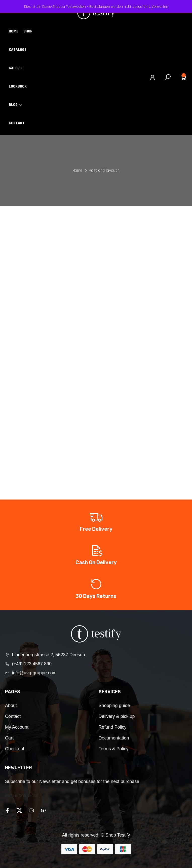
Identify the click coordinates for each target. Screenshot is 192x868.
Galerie (16, 68)
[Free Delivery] (96, 517)
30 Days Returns (96, 596)
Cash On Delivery (96, 562)
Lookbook (18, 86)
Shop (28, 31)
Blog (15, 105)
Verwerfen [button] (160, 7)
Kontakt (17, 123)
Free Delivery (96, 529)
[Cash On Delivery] (96, 550)
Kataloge (18, 50)
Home (14, 31)
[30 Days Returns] (96, 584)
